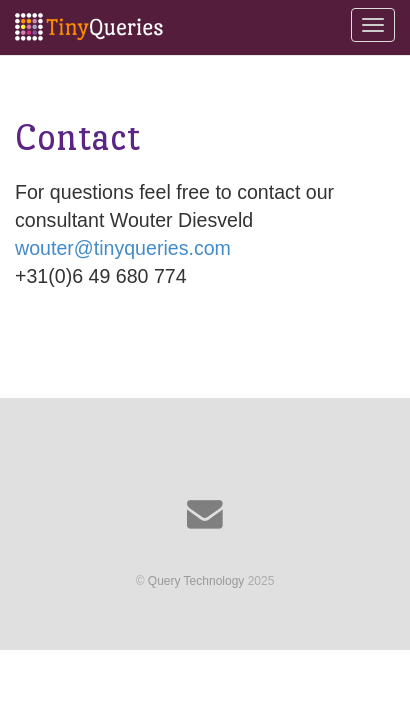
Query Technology (196, 581)
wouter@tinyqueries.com (123, 248)
